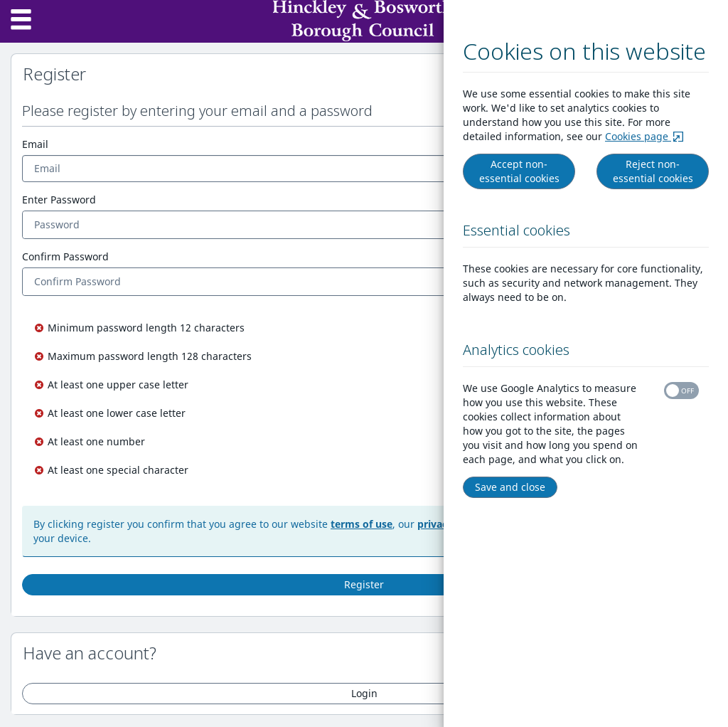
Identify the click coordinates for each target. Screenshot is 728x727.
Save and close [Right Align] (513, 487)
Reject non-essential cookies (655, 171)
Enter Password (59, 200)
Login (364, 693)
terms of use (362, 524)
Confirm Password (65, 256)
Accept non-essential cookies (521, 171)
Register (364, 584)
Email (35, 144)
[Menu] (21, 21)
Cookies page (648, 136)
